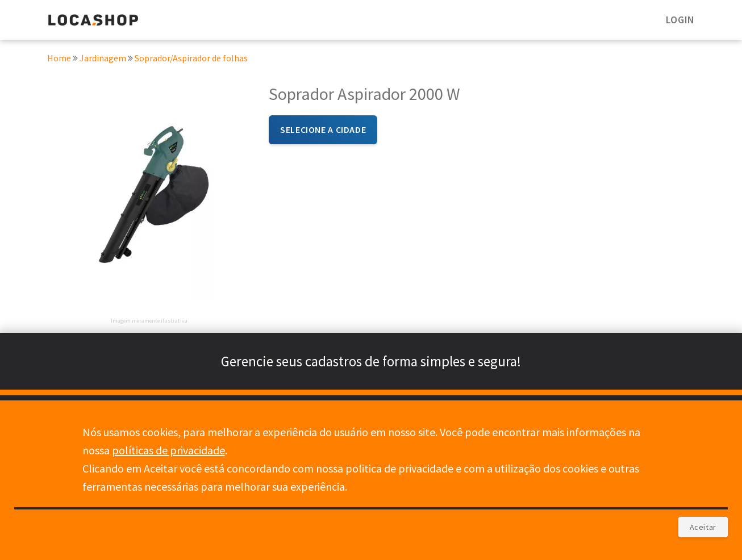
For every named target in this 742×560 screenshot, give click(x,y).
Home (59, 59)
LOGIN (680, 20)
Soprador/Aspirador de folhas (191, 59)
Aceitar (703, 527)
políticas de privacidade (168, 450)
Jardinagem (104, 59)
